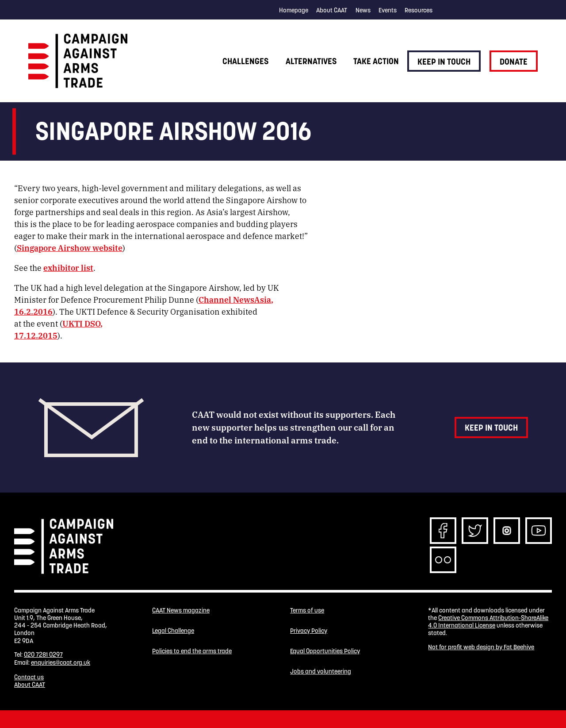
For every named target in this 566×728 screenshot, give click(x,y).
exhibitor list (68, 267)
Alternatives (311, 61)
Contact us (29, 677)
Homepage (294, 10)
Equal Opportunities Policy (325, 651)
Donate (514, 62)
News (363, 10)
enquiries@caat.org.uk (61, 663)
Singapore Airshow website (70, 247)
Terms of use (307, 611)
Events (388, 10)
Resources (419, 10)
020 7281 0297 (43, 655)
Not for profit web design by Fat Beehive (481, 647)
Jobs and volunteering (321, 672)
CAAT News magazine (181, 611)
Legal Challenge (173, 631)
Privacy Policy (309, 631)
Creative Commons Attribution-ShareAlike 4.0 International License (488, 622)
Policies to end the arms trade (192, 651)
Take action (376, 61)
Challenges (245, 61)
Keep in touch (444, 62)
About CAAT (332, 10)
